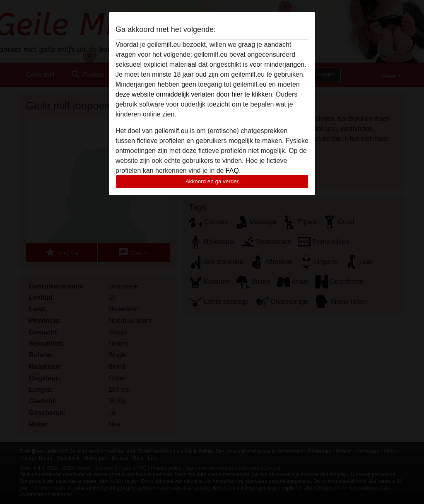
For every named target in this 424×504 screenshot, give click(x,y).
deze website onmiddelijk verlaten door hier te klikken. (195, 94)
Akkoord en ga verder (212, 181)
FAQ (232, 171)
